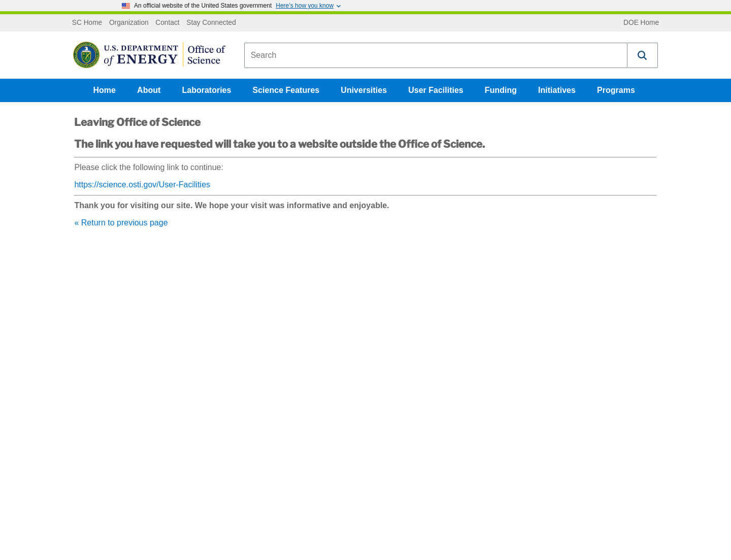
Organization (129, 23)
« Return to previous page (121, 223)
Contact (167, 23)
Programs (616, 90)
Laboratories (206, 90)
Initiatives (557, 90)
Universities (364, 90)
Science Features (286, 90)
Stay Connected (211, 23)
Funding (501, 90)
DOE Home (641, 23)
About (149, 90)
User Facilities (436, 90)
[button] (643, 55)
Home (105, 90)
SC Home (87, 23)
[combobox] (436, 55)
